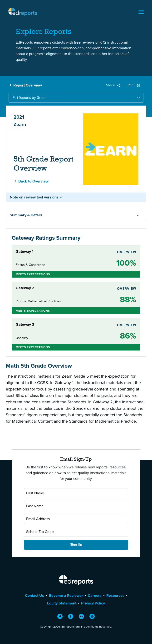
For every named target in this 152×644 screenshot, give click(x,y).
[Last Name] (76, 506)
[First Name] (76, 493)
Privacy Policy (93, 603)
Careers (95, 596)
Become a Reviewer (66, 596)
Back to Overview (33, 181)
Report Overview (28, 85)
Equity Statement (62, 603)
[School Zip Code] (76, 532)
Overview (127, 252)
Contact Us (34, 596)
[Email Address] (76, 519)
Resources (115, 596)
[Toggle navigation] (141, 12)
